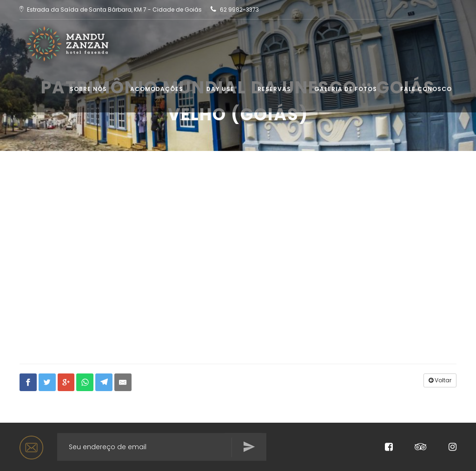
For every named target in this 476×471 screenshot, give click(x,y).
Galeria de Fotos (346, 89)
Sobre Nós (88, 89)
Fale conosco (426, 89)
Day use (220, 89)
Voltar (440, 380)
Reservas (274, 89)
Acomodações (157, 89)
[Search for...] (162, 447)
